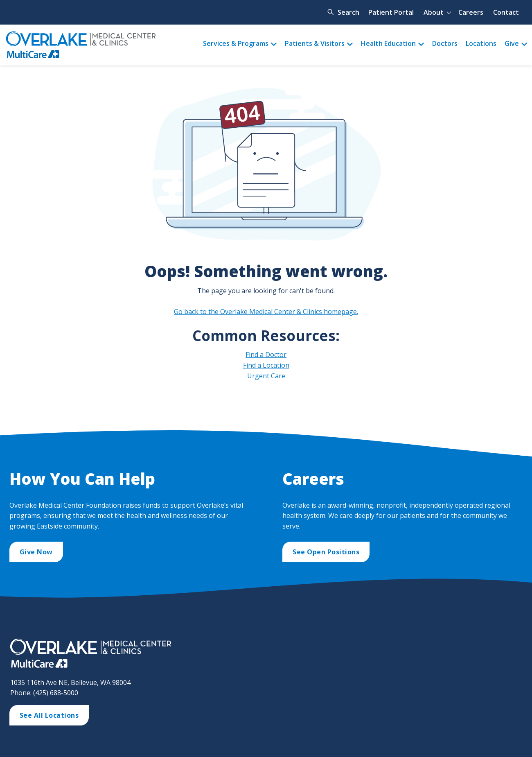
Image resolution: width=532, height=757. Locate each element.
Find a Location (266, 365)
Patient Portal (391, 12)
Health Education (388, 43)
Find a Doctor (266, 355)
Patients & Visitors (315, 43)
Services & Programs (236, 43)
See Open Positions (326, 552)
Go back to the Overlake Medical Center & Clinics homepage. (266, 312)
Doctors (445, 43)
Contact (506, 12)
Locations (481, 43)
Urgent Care (266, 376)
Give (512, 43)
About (434, 12)
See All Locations (49, 715)
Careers (471, 12)
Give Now (36, 552)
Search (348, 12)
